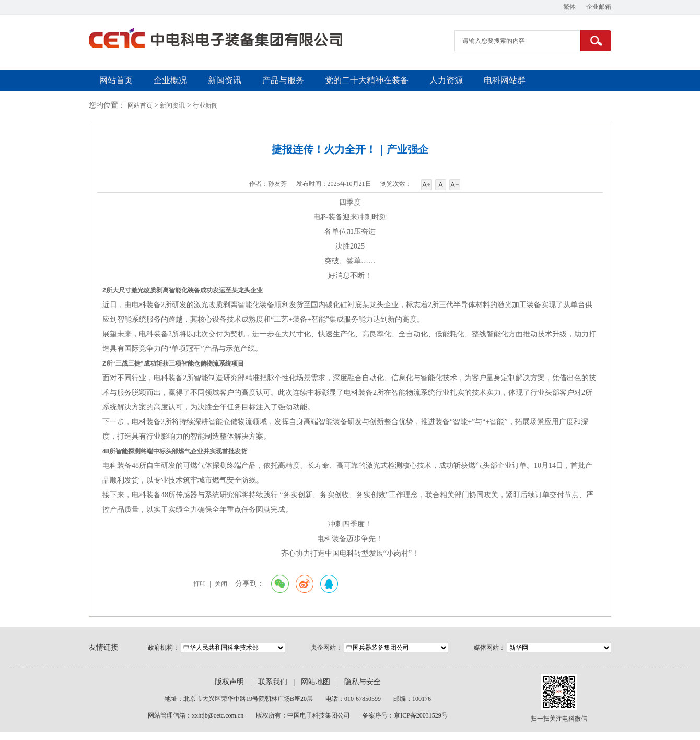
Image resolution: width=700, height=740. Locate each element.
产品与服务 (283, 80)
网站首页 (116, 80)
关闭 (221, 584)
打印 (200, 584)
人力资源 (446, 80)
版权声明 (229, 682)
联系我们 (273, 682)
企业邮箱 (599, 7)
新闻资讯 (225, 80)
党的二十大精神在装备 (367, 80)
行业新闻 (205, 105)
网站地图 (316, 682)
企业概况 (170, 80)
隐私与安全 (363, 682)
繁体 (569, 7)
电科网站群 (505, 80)
